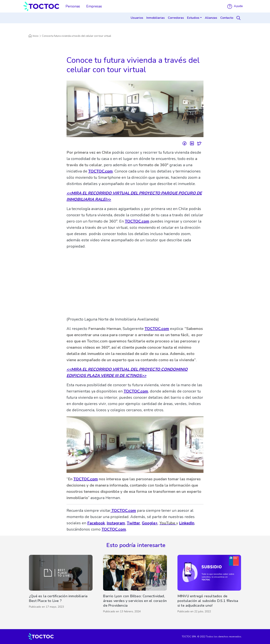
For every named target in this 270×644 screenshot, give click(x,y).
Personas (73, 6)
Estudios (193, 18)
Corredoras (176, 18)
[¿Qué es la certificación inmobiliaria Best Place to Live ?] (61, 585)
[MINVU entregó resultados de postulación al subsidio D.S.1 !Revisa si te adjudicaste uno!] (209, 585)
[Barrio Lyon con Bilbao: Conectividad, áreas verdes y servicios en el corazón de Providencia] (135, 585)
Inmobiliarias (156, 18)
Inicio (33, 36)
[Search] (239, 18)
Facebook (96, 523)
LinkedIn (187, 523)
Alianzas (211, 18)
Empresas (94, 6)
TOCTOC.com (100, 171)
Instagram (116, 523)
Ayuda (235, 6)
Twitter (133, 523)
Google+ (150, 523)
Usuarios (137, 18)
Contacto (227, 18)
